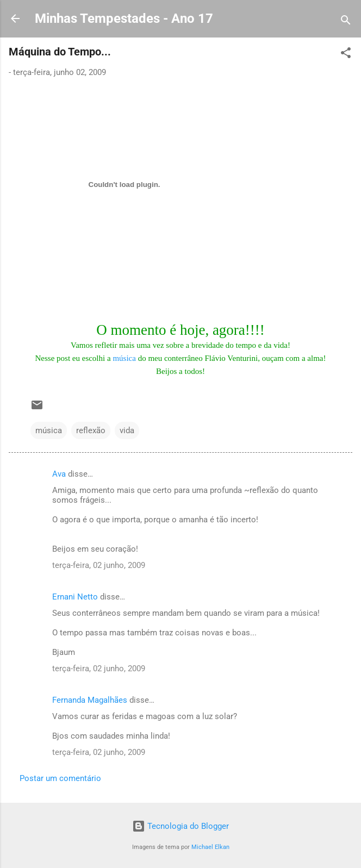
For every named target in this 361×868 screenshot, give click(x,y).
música (124, 358)
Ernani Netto (75, 597)
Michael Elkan (210, 847)
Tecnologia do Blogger (180, 826)
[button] (346, 55)
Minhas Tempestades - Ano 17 (124, 18)
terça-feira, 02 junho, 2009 (99, 565)
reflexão (91, 430)
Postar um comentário (60, 778)
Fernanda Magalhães (90, 700)
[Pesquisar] (346, 22)
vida (127, 430)
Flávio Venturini (232, 358)
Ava (59, 474)
